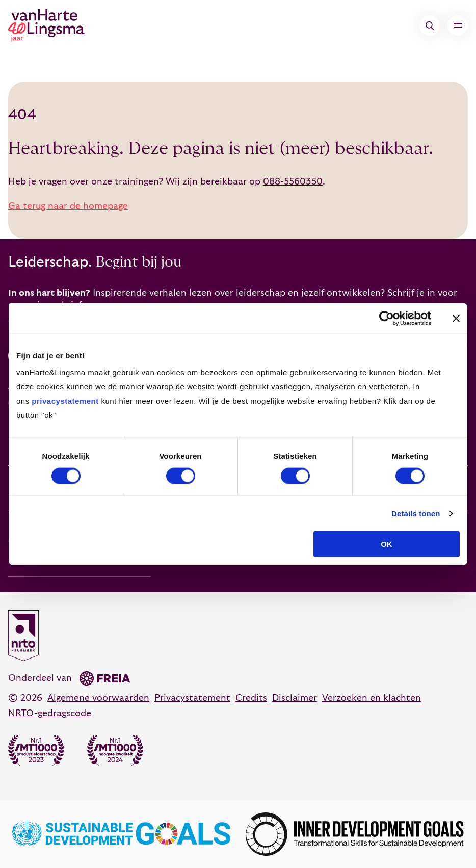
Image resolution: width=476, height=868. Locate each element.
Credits (251, 698)
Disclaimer (295, 698)
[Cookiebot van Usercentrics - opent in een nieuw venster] (387, 318)
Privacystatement (192, 698)
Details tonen (416, 513)
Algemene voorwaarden (98, 698)
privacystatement (65, 401)
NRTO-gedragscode (50, 713)
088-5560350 (293, 182)
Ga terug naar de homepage (68, 206)
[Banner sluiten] (456, 318)
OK (387, 544)
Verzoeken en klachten (372, 698)
